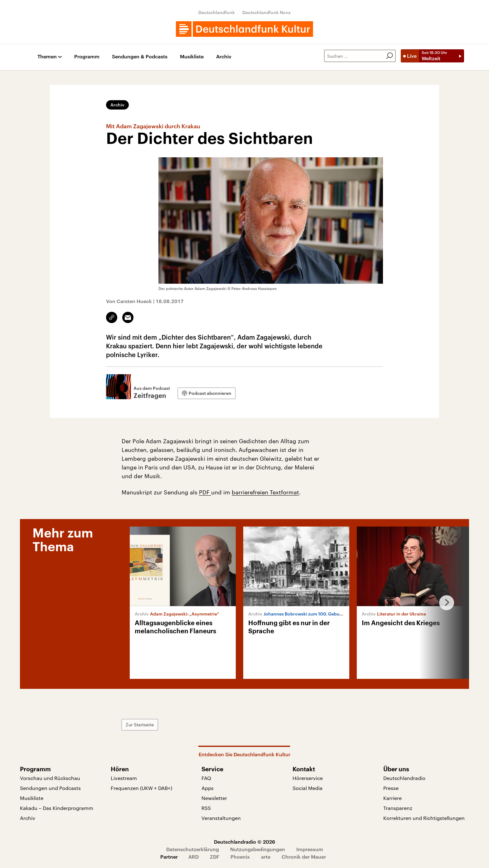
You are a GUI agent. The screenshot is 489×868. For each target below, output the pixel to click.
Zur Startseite (140, 725)
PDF (205, 492)
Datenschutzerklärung (193, 849)
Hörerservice (308, 778)
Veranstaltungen (221, 818)
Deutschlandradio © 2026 (244, 842)
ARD (194, 857)
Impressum (310, 849)
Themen (47, 57)
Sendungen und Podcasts (50, 788)
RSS (206, 808)
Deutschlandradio (404, 778)
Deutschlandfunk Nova (266, 12)
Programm (87, 57)
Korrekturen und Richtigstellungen (424, 818)
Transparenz (398, 808)
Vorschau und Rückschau (50, 778)
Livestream (124, 778)
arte (266, 857)
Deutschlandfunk (217, 12)
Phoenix (240, 857)
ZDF (215, 857)
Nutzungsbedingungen (258, 849)
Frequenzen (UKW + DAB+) (141, 788)
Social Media (307, 788)
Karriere (392, 798)
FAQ (206, 778)
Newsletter (214, 798)
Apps (208, 788)
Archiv (224, 57)
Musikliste (192, 57)
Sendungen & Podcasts (140, 57)
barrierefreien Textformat (265, 492)
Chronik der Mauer (304, 857)
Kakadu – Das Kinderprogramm (57, 808)
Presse (391, 788)
